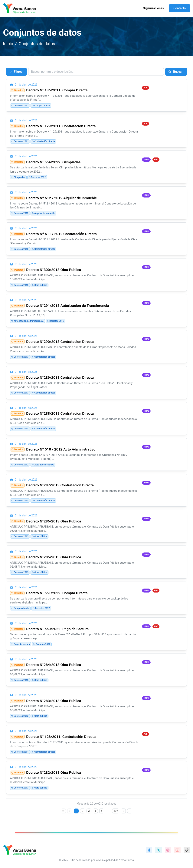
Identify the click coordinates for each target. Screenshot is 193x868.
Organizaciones (153, 8)
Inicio (8, 44)
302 (116, 811)
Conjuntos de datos (37, 44)
